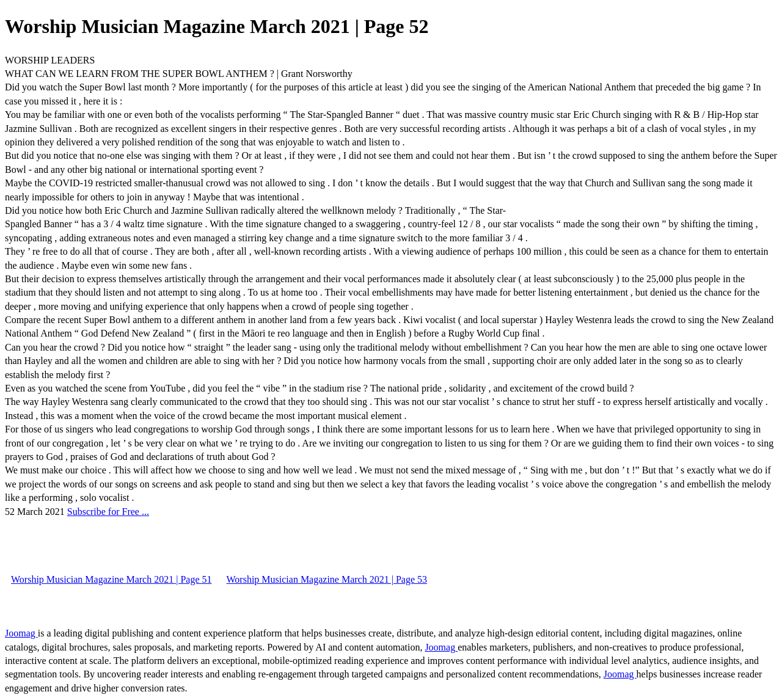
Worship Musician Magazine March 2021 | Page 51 (111, 579)
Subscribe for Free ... (108, 512)
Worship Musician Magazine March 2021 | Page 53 (327, 579)
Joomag (21, 633)
